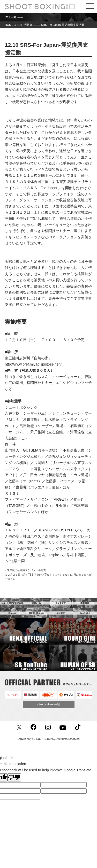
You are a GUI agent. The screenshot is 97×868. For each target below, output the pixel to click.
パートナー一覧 (48, 705)
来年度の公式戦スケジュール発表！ (28, 570)
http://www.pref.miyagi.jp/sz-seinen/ (33, 364)
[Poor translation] (14, 777)
